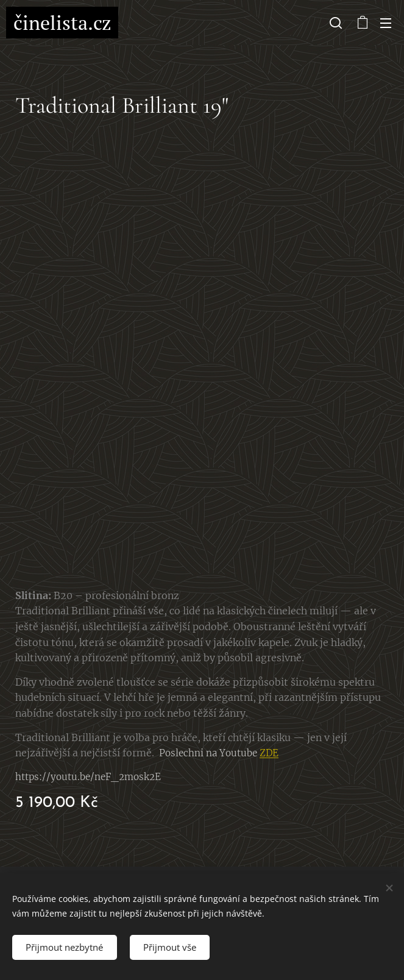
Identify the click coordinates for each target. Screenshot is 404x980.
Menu (386, 23)
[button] (336, 23)
